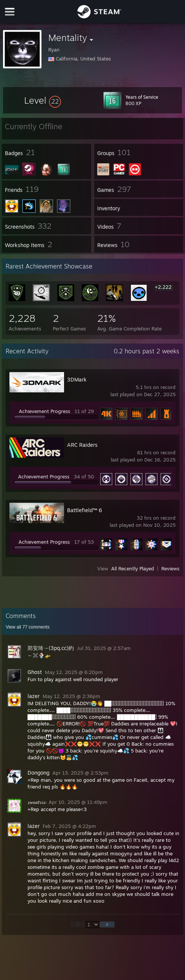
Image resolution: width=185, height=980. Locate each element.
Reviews (170, 568)
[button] (43, 100)
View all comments (28, 627)
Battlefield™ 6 (85, 510)
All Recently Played (133, 568)
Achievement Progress (44, 411)
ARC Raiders (82, 445)
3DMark (77, 379)
